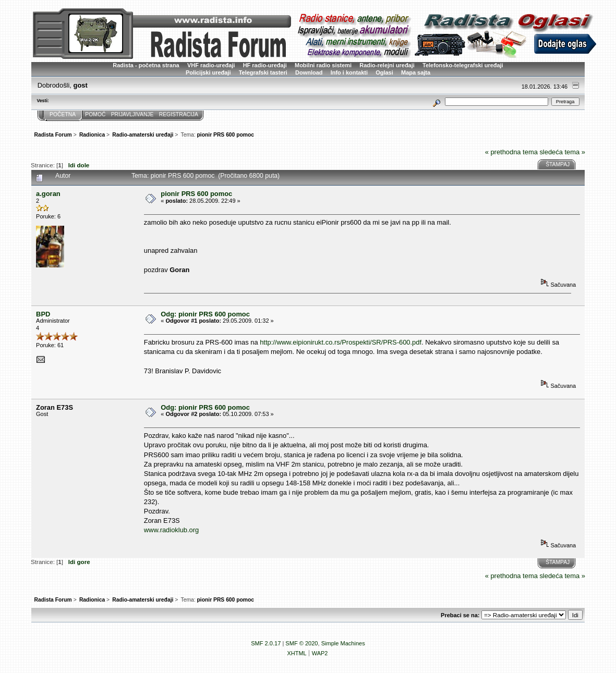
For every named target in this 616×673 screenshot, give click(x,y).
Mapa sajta (416, 72)
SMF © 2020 (301, 643)
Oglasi (384, 72)
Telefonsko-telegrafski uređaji (463, 65)
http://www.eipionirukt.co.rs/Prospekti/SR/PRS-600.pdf (341, 342)
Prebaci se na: (460, 615)
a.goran (48, 194)
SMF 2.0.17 (266, 643)
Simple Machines (343, 643)
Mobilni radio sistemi (323, 65)
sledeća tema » (562, 152)
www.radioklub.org (171, 530)
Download (309, 72)
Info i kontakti (349, 72)
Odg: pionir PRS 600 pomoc (205, 314)
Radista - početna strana (146, 65)
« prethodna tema (511, 152)
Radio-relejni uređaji (387, 65)
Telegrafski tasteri (263, 72)
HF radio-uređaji (265, 65)
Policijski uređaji (208, 72)
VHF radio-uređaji (211, 65)
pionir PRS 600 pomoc (196, 194)
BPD (43, 314)
